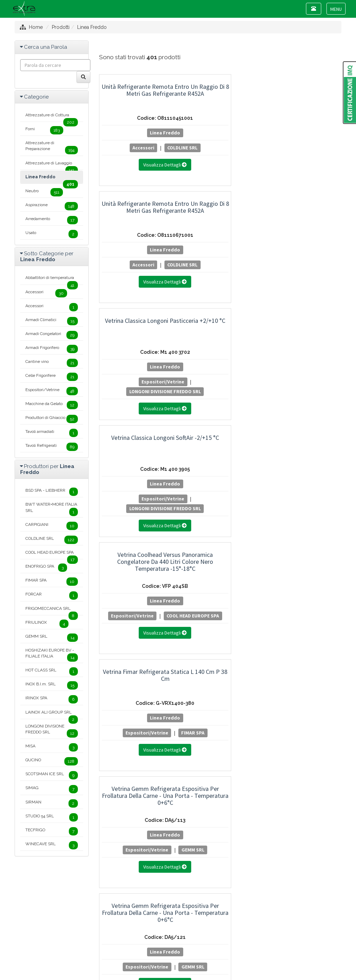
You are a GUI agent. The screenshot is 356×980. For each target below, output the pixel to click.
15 (287, 656)
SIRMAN (52, 803)
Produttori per (47, 469)
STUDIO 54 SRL (52, 817)
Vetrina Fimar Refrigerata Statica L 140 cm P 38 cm (305, 207)
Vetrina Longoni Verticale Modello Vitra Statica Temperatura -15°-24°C (136, 552)
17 (314, 656)
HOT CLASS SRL (52, 671)
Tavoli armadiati (52, 433)
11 (234, 656)
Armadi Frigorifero (52, 349)
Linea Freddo (92, 27)
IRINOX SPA (52, 699)
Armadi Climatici (302, 382)
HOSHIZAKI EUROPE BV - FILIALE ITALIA (52, 655)
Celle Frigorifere (52, 377)
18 (328, 656)
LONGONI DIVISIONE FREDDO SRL (308, 157)
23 (162, 668)
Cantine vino (118, 499)
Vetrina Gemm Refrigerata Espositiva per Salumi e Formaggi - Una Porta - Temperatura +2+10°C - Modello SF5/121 (305, 335)
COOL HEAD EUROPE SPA (220, 274)
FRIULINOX (47, 624)
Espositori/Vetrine (302, 148)
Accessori (114, 148)
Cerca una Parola (46, 47)
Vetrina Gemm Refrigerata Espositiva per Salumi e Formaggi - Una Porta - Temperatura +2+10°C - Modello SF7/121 (136, 452)
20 (120, 668)
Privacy (166, 947)
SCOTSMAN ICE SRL (52, 775)
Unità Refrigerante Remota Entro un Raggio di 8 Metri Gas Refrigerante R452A (136, 97)
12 (247, 656)
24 (176, 668)
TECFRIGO (52, 831)
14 (274, 656)
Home (36, 27)
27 (219, 668)
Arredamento (52, 220)
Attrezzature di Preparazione (52, 147)
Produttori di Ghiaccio (52, 419)
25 (190, 668)
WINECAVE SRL (52, 845)
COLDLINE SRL (153, 148)
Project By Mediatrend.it (209, 947)
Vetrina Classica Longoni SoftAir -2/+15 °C (136, 207)
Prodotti (61, 27)
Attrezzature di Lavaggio (52, 165)
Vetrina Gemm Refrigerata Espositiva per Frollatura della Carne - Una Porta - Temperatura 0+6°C (136, 331)
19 (106, 668)
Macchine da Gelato (52, 405)
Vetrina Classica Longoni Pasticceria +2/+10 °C (305, 90)
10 (220, 656)
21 (134, 668)
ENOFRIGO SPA (46, 568)
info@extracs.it (186, 928)
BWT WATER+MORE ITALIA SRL (52, 509)
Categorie (36, 97)
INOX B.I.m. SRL (52, 685)
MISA (52, 747)
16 (301, 656)
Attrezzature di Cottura (52, 117)
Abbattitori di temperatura (52, 280)
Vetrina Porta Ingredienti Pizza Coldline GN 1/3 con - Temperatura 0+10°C (305, 552)
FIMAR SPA (304, 274)
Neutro (44, 192)
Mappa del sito (135, 947)
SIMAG (52, 789)
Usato (52, 234)
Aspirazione (52, 206)
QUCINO (52, 761)
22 (148, 668)
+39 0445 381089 (183, 922)
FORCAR (52, 596)
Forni (44, 130)
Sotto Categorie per (47, 256)
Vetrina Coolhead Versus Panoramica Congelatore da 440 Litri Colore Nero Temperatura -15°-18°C (220, 214)
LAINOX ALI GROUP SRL (52, 714)
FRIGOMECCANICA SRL (52, 610)
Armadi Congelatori (52, 335)
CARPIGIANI (52, 526)
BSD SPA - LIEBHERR (52, 492)
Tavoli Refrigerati (52, 447)
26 (205, 668)
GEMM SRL (136, 391)
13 (260, 656)
